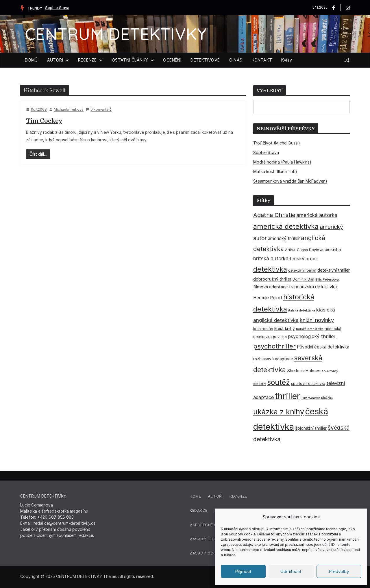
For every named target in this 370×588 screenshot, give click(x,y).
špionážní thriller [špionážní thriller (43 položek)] (311, 428)
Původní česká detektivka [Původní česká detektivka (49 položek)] (323, 347)
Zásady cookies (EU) (212, 539)
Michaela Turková (69, 109)
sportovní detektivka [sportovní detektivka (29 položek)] (308, 384)
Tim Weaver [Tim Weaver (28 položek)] (311, 398)
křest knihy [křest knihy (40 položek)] (285, 329)
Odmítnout (291, 571)
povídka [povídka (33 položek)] (280, 337)
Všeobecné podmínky (212, 525)
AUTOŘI (55, 60)
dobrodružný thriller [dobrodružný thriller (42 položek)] (272, 279)
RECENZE (87, 60)
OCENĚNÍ (172, 60)
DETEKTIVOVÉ (205, 60)
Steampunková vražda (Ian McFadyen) (290, 181)
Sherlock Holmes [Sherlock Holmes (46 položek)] (304, 371)
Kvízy (287, 60)
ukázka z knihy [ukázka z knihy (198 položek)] (279, 412)
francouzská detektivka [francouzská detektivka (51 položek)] (313, 287)
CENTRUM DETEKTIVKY (116, 34)
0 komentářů (99, 109)
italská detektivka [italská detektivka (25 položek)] (302, 310)
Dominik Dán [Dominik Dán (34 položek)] (303, 279)
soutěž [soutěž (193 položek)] (279, 382)
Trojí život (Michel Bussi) (277, 143)
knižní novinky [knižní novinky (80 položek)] (317, 320)
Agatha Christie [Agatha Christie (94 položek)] (274, 215)
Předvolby (339, 571)
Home (195, 496)
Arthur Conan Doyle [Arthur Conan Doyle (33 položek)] (302, 250)
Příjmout (243, 571)
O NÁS (236, 60)
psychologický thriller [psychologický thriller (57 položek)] (312, 336)
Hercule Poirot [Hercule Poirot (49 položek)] (268, 298)
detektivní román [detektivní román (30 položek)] (302, 270)
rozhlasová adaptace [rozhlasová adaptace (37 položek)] (273, 359)
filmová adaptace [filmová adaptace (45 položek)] (270, 287)
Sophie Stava (57, 8)
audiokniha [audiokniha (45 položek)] (330, 250)
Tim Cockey (44, 120)
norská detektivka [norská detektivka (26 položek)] (310, 329)
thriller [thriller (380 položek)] (287, 396)
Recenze (238, 496)
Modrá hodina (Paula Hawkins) (282, 162)
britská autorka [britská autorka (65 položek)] (271, 258)
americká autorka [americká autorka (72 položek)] (317, 215)
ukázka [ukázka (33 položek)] (327, 398)
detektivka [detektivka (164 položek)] (270, 269)
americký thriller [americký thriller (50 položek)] (284, 239)
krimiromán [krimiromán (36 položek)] (263, 329)
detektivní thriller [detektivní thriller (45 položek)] (334, 270)
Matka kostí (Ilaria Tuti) (275, 171)
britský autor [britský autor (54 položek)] (303, 259)
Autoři (215, 496)
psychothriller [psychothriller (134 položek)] (274, 346)
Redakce (199, 510)
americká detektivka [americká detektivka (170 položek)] (286, 226)
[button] (66, 60)
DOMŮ (31, 60)
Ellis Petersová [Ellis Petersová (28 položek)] (327, 279)
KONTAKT (262, 60)
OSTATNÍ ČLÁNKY (130, 60)
